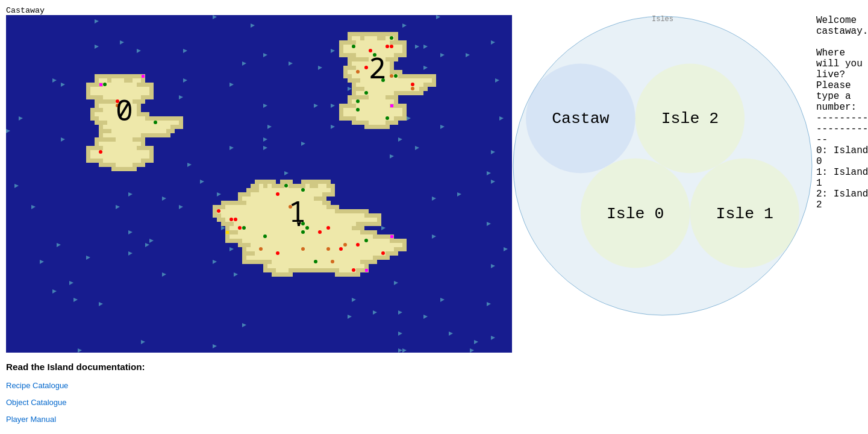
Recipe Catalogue (37, 387)
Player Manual (31, 421)
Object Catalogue (36, 404)
